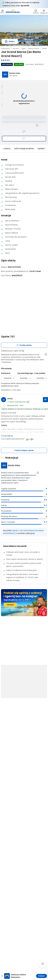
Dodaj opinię (24, 345)
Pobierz (41, 976)
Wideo (10, 41)
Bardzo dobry (15, 73)
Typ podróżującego (25, 373)
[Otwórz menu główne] (2, 11)
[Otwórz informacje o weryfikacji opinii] (46, 354)
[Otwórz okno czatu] (42, 964)
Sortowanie (6, 373)
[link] (13, 11)
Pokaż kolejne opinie (24, 450)
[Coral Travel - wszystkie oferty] (35, 271)
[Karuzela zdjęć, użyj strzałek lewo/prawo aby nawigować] (24, 30)
